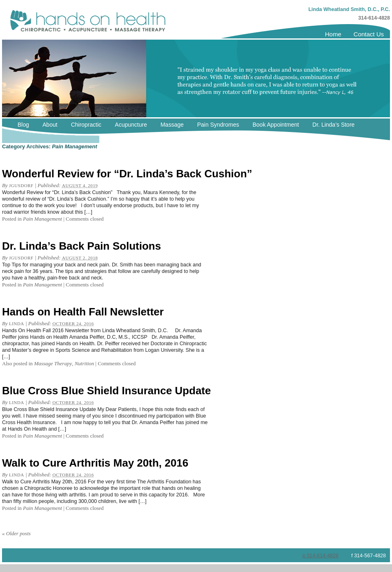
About (50, 125)
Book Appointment (276, 125)
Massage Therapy (53, 363)
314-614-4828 (374, 18)
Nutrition (85, 363)
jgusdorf (21, 185)
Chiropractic (86, 125)
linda (17, 324)
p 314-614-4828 (321, 556)
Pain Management (42, 219)
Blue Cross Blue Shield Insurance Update (106, 391)
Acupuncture (131, 125)
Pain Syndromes (218, 125)
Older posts (16, 533)
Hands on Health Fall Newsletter (83, 312)
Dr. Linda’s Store (333, 125)
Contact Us (369, 34)
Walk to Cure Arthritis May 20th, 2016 (95, 463)
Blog (23, 125)
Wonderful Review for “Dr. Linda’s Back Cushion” (127, 174)
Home (333, 34)
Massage (172, 125)
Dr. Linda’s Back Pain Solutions (81, 246)
